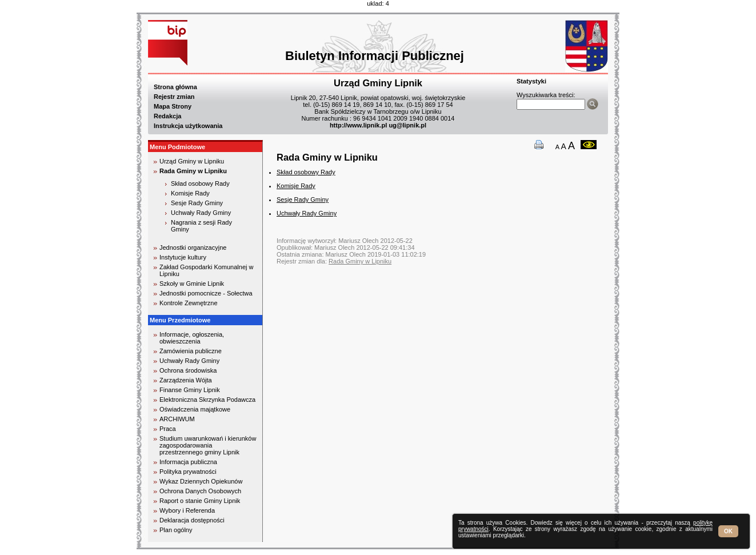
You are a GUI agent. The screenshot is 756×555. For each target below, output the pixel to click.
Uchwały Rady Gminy (201, 213)
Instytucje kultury (183, 257)
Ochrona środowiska (188, 370)
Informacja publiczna (188, 462)
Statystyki (531, 81)
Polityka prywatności (188, 472)
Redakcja (167, 116)
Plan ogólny (176, 530)
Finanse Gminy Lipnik (190, 390)
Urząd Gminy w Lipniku (192, 161)
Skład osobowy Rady (200, 183)
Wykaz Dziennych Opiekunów (201, 481)
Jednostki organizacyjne (193, 247)
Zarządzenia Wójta (186, 380)
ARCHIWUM (177, 419)
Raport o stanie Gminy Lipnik (200, 501)
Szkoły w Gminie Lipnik (192, 284)
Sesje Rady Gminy (197, 203)
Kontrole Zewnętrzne (189, 303)
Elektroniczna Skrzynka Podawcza (207, 400)
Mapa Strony (173, 106)
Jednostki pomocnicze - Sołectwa (206, 293)
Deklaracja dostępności (192, 520)
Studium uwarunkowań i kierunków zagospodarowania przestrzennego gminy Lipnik (208, 445)
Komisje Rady (190, 193)
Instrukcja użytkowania (188, 126)
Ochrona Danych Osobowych (200, 491)
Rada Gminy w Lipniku (193, 171)
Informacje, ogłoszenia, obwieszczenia (192, 338)
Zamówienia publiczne (191, 351)
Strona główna (175, 87)
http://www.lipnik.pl (358, 125)
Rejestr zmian (174, 97)
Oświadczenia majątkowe (195, 409)
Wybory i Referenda (187, 510)
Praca (168, 429)
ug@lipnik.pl (407, 125)
